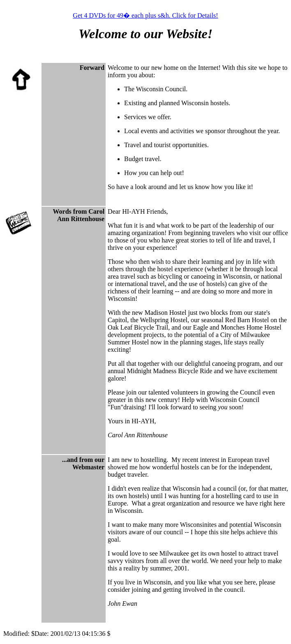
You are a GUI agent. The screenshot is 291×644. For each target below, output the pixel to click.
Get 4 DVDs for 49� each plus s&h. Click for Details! (145, 15)
